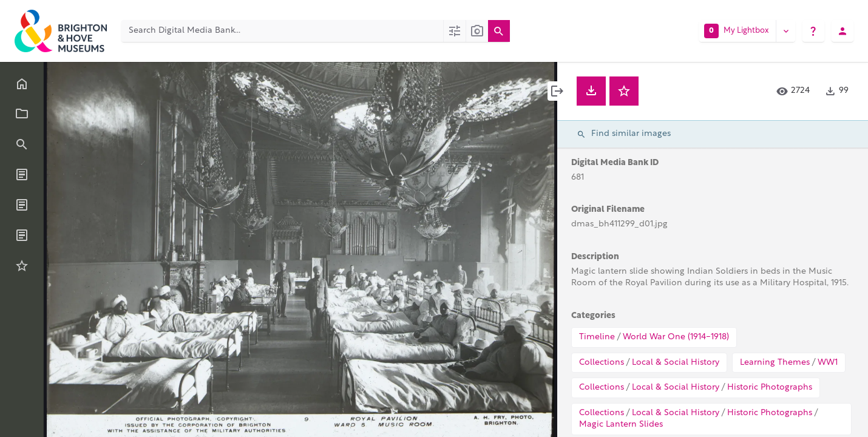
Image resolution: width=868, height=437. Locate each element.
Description (595, 257)
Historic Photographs (770, 388)
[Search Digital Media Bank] (282, 31)
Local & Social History (676, 363)
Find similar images (624, 134)
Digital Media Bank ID (615, 163)
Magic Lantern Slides (621, 425)
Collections (602, 363)
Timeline (597, 337)
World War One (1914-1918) (676, 337)
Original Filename (608, 210)
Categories (593, 316)
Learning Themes (775, 363)
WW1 (828, 363)
